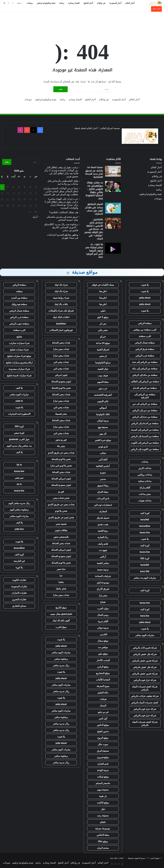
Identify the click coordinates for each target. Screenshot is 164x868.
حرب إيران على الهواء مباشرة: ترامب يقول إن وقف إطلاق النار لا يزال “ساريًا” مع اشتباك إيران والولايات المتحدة (61, 203)
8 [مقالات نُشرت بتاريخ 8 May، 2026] (2, 187)
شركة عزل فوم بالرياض (145, 680)
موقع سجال (103, 641)
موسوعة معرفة (103, 829)
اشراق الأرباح (103, 589)
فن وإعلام (101, 3)
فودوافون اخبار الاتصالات (61, 330)
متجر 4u (61, 446)
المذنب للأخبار (103, 660)
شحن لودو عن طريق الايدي (61, 517)
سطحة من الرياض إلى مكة (145, 369)
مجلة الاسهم (103, 382)
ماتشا (61, 582)
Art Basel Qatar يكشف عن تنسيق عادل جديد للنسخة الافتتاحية (94, 172)
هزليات (103, 699)
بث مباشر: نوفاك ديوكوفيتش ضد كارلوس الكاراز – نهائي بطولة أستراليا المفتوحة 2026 (94, 191)
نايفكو (103, 822)
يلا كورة (19, 567)
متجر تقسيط (61, 414)
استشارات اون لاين (103, 505)
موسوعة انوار (103, 583)
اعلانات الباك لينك (61, 317)
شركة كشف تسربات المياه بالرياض (145, 688)
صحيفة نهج (103, 427)
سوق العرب (61, 627)
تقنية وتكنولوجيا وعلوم (46, 3)
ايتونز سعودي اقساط (61, 382)
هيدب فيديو (103, 524)
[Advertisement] (82, 21)
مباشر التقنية (103, 563)
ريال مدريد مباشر (61, 665)
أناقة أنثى (103, 460)
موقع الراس (103, 667)
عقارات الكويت (19, 580)
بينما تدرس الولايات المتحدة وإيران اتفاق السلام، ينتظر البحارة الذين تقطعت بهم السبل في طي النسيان (61, 191)
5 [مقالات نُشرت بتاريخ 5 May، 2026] (19, 187)
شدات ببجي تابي (61, 362)
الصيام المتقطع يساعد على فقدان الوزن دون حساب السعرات (94, 209)
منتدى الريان (103, 848)
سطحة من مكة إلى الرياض (145, 375)
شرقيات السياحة (103, 576)
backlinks (61, 324)
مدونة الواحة (103, 770)
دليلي (103, 311)
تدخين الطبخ (103, 731)
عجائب (103, 453)
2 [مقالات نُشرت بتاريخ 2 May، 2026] (36, 187)
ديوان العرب (103, 608)
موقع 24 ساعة (103, 343)
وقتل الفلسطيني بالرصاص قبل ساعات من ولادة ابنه (63, 182)
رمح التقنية (103, 531)
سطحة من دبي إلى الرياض (145, 410)
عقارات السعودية (19, 586)
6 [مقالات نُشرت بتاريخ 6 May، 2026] (13, 187)
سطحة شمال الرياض (145, 343)
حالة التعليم (103, 693)
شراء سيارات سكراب (19, 343)
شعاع (103, 602)
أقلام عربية (103, 621)
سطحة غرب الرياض (145, 356)
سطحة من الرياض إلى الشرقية (145, 396)
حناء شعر (61, 569)
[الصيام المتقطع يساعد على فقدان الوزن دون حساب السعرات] (113, 208)
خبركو (103, 337)
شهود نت (103, 550)
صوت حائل (103, 744)
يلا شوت (145, 285)
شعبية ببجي (61, 524)
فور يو (61, 492)
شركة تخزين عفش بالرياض (145, 661)
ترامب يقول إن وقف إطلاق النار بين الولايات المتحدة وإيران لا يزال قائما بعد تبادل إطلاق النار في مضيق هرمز (61, 172)
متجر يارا (103, 596)
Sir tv (19, 465)
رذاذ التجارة (103, 537)
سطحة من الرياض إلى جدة (145, 362)
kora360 (145, 520)
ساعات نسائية (145, 481)
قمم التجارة (103, 764)
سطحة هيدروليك (19, 304)
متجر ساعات (145, 494)
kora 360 (145, 571)
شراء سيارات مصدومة (19, 369)
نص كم (103, 324)
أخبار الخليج (88, 3)
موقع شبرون (103, 757)
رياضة (62, 3)
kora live (145, 616)
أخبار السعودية (115, 3)
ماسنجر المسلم (103, 783)
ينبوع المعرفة (103, 686)
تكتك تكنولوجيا (103, 414)
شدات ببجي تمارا (61, 349)
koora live (145, 533)
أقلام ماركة (145, 488)
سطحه (19, 291)
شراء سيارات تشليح (19, 350)
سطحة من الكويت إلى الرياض (145, 449)
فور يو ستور (61, 440)
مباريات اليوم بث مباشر (145, 578)
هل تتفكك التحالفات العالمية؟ (64, 212)
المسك (103, 706)
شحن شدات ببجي (61, 498)
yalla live (19, 529)
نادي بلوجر (103, 447)
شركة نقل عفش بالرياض (145, 654)
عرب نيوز (103, 388)
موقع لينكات (103, 777)
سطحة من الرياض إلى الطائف (145, 382)
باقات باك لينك (61, 304)
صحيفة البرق (103, 751)
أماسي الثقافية (103, 466)
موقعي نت (103, 647)
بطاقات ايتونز (61, 530)
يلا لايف (19, 388)
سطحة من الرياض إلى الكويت (145, 443)
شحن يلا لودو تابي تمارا (61, 466)
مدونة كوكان (103, 421)
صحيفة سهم (103, 790)
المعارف (103, 511)
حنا (61, 576)
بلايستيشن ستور (61, 537)
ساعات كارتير (145, 468)
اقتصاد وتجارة (74, 3)
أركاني (103, 557)
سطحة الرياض (145, 323)
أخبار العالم (130, 3)
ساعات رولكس (145, 475)
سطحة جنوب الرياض (19, 324)
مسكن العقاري (19, 606)
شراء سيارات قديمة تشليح (19, 375)
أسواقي (103, 408)
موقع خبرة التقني (103, 440)
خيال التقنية (103, 369)
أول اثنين (103, 718)
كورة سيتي (19, 433)
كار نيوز (103, 434)
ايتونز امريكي (61, 375)
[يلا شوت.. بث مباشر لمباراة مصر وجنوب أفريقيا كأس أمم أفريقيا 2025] (113, 248)
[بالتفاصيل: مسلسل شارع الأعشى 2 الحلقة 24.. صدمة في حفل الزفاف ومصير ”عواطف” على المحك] (113, 223)
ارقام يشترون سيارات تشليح (19, 363)
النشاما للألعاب (103, 680)
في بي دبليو (103, 712)
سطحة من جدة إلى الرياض (145, 417)
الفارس (103, 634)
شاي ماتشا (61, 589)
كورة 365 (19, 426)
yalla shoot (145, 298)
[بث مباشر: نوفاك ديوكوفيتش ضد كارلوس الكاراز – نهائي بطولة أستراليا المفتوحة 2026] (113, 186)
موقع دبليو (103, 654)
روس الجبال (103, 615)
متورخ (103, 473)
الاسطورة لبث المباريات (19, 414)
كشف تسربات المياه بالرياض (145, 703)
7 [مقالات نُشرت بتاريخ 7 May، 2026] (8, 187)
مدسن (103, 479)
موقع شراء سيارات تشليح (19, 356)
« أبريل (36, 217)
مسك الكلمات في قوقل (103, 285)
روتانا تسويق (103, 485)
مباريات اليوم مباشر (145, 635)
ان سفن (103, 356)
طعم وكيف (103, 544)
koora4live (145, 526)
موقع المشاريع (103, 673)
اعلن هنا (103, 291)
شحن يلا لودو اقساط (61, 388)
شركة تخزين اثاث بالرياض (145, 648)
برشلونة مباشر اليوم (19, 510)
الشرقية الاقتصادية (103, 395)
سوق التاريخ (61, 608)
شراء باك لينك (61, 285)
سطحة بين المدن (19, 298)
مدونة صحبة (103, 570)
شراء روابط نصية (61, 298)
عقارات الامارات (19, 593)
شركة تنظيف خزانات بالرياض (145, 696)
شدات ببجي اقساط (61, 343)
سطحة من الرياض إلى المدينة (145, 430)
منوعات (30, 3)
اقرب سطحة (145, 336)
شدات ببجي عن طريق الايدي (61, 453)
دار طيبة (103, 796)
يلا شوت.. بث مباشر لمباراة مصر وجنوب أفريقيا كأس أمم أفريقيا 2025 (94, 251)
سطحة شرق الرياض (145, 349)
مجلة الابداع (103, 492)
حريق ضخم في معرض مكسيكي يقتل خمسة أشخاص (62, 218)
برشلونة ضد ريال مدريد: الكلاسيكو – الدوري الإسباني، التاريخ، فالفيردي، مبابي (61, 227)
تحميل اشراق (103, 518)
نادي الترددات (103, 498)
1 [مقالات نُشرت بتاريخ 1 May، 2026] (2, 181)
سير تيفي (19, 478)
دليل (103, 809)
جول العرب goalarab (19, 439)
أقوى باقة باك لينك (61, 621)
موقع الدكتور (103, 725)
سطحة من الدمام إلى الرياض (145, 423)
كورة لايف (145, 513)
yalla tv (19, 401)
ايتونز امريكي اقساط (61, 479)
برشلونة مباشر (61, 659)
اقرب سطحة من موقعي (145, 330)
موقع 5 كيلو (103, 317)
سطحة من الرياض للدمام (145, 388)
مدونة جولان (103, 628)
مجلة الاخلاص (103, 835)
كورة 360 (145, 558)
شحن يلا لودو (61, 511)
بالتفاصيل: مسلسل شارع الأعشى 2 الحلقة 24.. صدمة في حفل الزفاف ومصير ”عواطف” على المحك (94, 229)
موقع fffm (103, 841)
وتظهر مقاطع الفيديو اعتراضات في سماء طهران (63, 236)
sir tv (19, 484)
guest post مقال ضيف (61, 614)
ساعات (145, 462)
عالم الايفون (103, 401)
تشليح (19, 337)
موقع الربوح (103, 738)
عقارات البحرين (19, 599)
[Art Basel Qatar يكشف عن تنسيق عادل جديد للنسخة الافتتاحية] (113, 171)
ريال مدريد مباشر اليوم (19, 503)
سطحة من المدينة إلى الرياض (145, 436)
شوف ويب (103, 375)
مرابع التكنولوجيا (103, 363)
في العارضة (19, 561)
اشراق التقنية (103, 350)
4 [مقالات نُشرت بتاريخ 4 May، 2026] (25, 187)
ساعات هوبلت (145, 501)
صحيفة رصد (103, 816)
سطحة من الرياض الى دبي (145, 404)
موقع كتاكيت (103, 803)
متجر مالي (103, 330)
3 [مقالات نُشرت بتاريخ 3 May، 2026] (30, 187)
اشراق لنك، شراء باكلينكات (61, 311)
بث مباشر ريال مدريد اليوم (19, 446)
